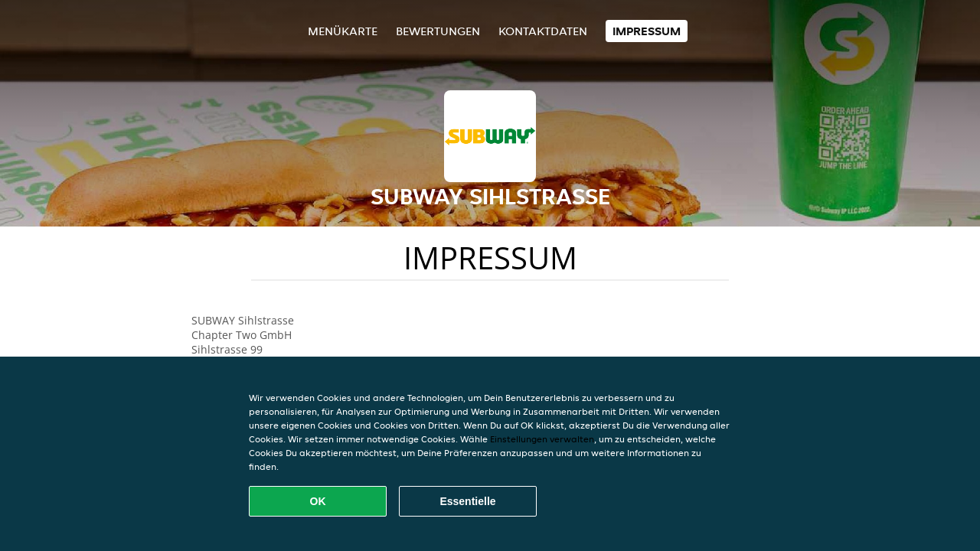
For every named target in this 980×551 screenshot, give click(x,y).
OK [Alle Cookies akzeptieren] (318, 501)
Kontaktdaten (543, 31)
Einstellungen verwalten (542, 439)
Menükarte (343, 31)
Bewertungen (438, 31)
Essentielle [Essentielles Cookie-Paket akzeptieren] (467, 501)
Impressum (647, 31)
